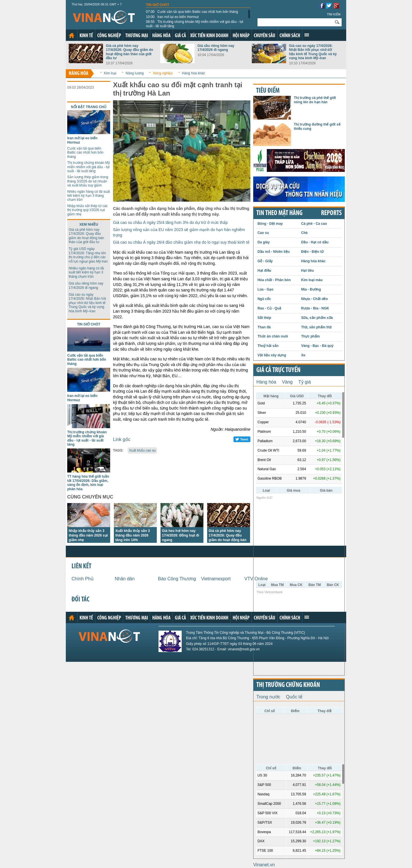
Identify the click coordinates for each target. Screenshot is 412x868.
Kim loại (110, 73)
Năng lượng (135, 73)
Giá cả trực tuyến (278, 370)
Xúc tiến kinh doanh (209, 36)
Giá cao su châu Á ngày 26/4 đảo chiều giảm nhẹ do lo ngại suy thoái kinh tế (181, 242)
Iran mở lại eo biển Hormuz (172, 17)
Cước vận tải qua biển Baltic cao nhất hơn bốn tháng (192, 12)
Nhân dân (125, 579)
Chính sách (290, 36)
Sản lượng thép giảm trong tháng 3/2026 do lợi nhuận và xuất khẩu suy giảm (88, 181)
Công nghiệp (109, 36)
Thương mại (137, 36)
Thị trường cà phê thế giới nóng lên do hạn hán (315, 100)
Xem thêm (307, 35)
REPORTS (331, 213)
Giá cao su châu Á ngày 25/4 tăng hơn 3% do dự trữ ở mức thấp (170, 223)
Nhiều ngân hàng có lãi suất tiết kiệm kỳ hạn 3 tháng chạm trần (89, 196)
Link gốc (122, 439)
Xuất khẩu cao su (142, 450)
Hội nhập (241, 36)
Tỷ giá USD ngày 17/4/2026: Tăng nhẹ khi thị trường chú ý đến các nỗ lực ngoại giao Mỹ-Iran (88, 255)
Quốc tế (294, 697)
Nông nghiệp (163, 73)
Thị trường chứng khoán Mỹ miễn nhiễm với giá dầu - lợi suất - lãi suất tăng (195, 24)
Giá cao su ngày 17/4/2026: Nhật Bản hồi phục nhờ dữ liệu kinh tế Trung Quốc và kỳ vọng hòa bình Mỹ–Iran (313, 52)
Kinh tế (86, 36)
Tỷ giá (305, 382)
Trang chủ (72, 35)
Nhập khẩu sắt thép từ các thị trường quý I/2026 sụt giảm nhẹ (88, 210)
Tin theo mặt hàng (279, 213)
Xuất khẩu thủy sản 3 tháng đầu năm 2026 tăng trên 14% (133, 535)
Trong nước (268, 697)
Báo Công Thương (177, 579)
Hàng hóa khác (194, 73)
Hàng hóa (161, 36)
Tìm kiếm (334, 14)
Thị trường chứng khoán (288, 685)
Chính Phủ (83, 579)
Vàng (287, 382)
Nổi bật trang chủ (89, 107)
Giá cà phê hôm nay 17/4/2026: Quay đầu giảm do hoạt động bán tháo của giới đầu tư (129, 52)
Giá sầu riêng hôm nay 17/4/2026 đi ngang (216, 48)
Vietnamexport (216, 579)
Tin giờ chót (158, 5)
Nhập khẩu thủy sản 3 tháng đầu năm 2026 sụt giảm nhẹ (88, 535)
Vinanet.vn (264, 865)
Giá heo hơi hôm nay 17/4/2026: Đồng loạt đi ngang (181, 535)
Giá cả (180, 36)
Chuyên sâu (265, 36)
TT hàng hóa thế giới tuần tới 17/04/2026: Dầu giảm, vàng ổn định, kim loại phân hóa (88, 483)
